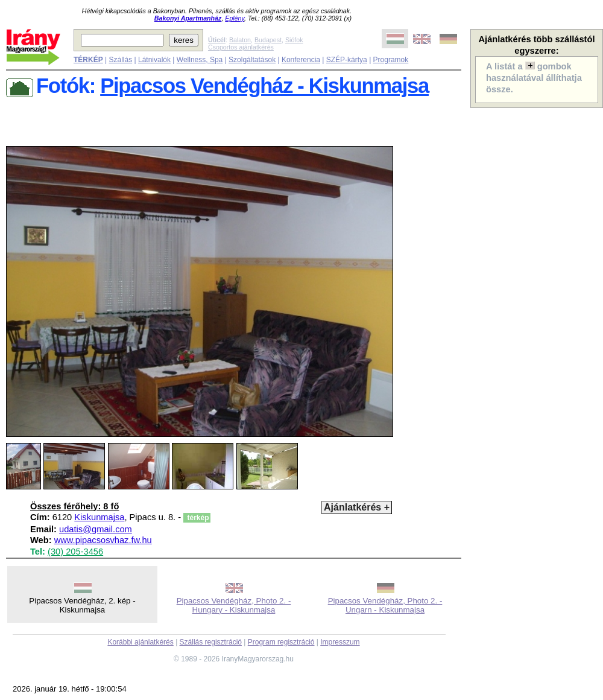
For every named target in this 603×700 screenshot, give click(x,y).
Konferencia (301, 60)
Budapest (268, 40)
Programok (391, 60)
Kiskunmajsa (99, 517)
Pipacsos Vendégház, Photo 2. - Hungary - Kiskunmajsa (234, 605)
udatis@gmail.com (96, 529)
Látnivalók (154, 60)
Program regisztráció (281, 642)
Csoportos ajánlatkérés (241, 47)
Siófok (294, 40)
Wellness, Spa (200, 60)
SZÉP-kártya (347, 60)
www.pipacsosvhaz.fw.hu (103, 540)
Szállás (120, 60)
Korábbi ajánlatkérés (140, 642)
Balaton (240, 40)
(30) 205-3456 (75, 552)
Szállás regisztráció (211, 642)
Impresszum (340, 642)
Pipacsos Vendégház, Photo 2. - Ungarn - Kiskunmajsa (385, 605)
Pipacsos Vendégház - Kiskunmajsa (264, 86)
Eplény (235, 18)
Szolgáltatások (252, 60)
